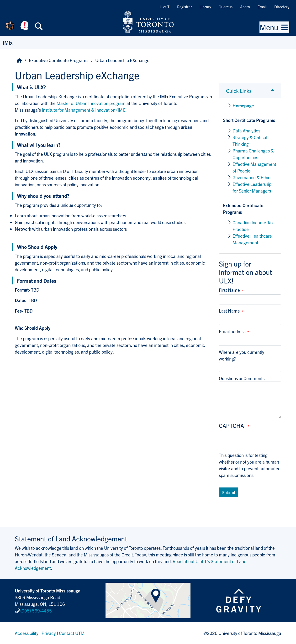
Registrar (185, 7)
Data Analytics (246, 131)
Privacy (49, 633)
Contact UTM (72, 633)
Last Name (229, 311)
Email (262, 7)
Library (205, 7)
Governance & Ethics (252, 177)
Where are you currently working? (242, 355)
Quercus (226, 7)
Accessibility (27, 633)
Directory (282, 7)
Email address (232, 331)
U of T (165, 7)
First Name (229, 290)
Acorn (245, 7)
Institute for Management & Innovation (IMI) (84, 110)
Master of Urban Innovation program (91, 103)
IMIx (8, 42)
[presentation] (255, 442)
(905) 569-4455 (36, 611)
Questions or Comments (242, 378)
